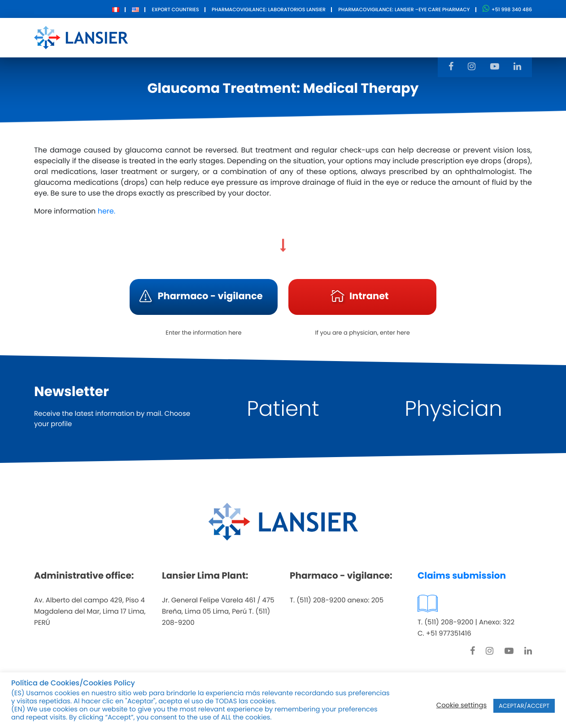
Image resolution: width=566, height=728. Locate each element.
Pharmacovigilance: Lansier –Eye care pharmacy (404, 9)
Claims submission (462, 575)
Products (275, 37)
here (106, 211)
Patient (283, 409)
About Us (224, 37)
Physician (453, 409)
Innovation (330, 37)
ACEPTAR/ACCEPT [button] (524, 706)
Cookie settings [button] (462, 706)
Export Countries (175, 9)
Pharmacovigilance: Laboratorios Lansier (269, 9)
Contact (383, 37)
